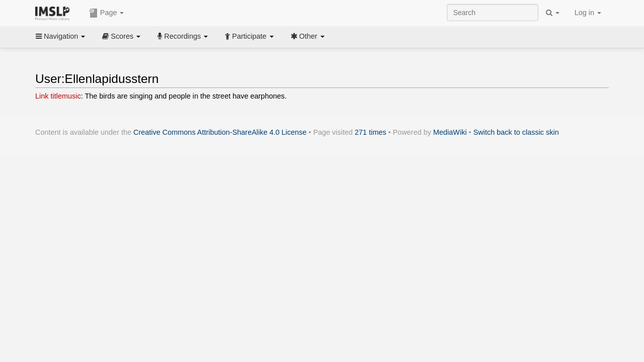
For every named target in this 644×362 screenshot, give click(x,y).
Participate (249, 36)
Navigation (60, 36)
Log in (588, 13)
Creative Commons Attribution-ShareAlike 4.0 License (220, 132)
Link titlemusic (58, 96)
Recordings (183, 36)
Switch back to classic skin (516, 132)
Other (308, 36)
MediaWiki (450, 132)
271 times (371, 132)
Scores (121, 36)
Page (107, 13)
